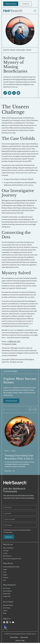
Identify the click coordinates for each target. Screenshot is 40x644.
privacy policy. (9, 532)
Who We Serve (7, 556)
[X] (10, 622)
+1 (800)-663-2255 (14, 341)
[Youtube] (13, 622)
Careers (5, 553)
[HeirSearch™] (13, 11)
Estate (5, 569)
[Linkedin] (7, 622)
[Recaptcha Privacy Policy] (20, 627)
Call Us (5, 611)
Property (6, 577)
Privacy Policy (14, 637)
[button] (4, 409)
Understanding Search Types (11, 567)
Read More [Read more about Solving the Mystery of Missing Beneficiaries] (8, 471)
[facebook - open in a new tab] (18, 93)
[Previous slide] (30, 409)
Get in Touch (7, 608)
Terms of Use (24, 637)
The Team (6, 551)
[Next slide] (35, 409)
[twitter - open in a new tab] (14, 93)
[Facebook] (4, 622)
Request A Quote (8, 605)
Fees (4, 580)
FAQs (5, 613)
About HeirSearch (8, 548)
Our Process (7, 588)
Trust (5, 572)
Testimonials (7, 594)
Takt (23, 640)
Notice (5, 575)
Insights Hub (7, 596)
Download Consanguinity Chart (12, 559)
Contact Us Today (10, 344)
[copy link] (5, 93)
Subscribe (9, 537)
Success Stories (7, 591)
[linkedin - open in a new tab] (10, 93)
